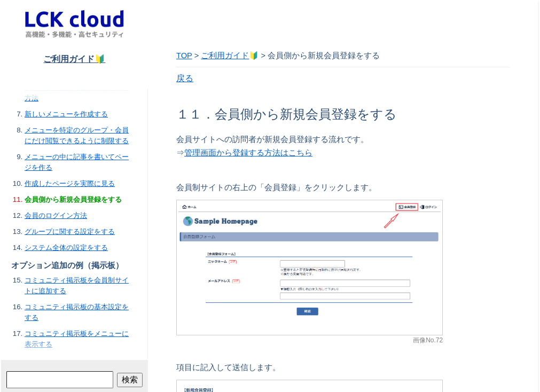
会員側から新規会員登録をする (73, 199)
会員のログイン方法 (56, 215)
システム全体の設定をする (66, 248)
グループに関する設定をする (70, 232)
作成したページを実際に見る (70, 183)
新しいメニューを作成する (66, 114)
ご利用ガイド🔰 (74, 59)
